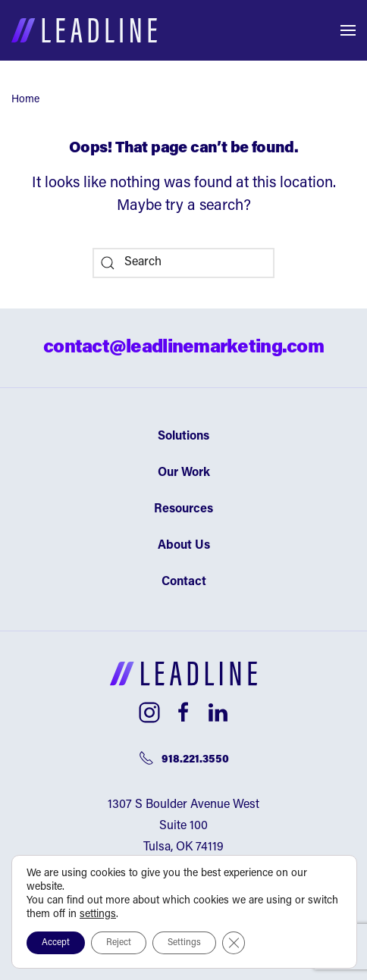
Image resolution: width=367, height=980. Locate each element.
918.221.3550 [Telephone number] (184, 758)
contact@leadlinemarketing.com (183, 348)
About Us (184, 546)
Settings (184, 943)
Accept (56, 943)
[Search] (183, 263)
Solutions (183, 437)
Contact (184, 582)
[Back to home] (84, 30)
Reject (119, 943)
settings (98, 915)
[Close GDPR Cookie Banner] (234, 943)
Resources (183, 509)
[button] (348, 30)
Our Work (184, 473)
